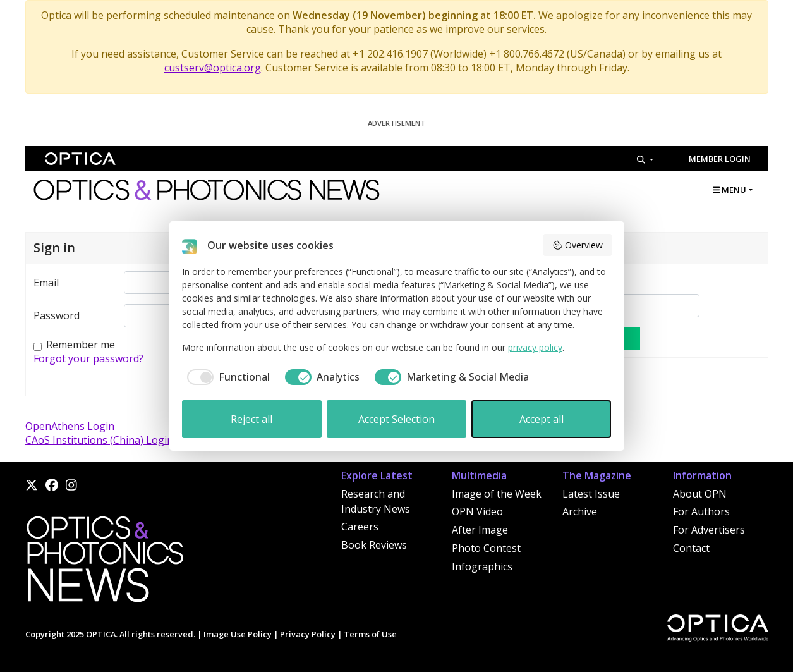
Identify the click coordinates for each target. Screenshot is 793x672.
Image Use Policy (238, 634)
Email (46, 283)
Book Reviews (374, 545)
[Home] (104, 563)
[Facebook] (52, 485)
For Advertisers (709, 530)
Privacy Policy (308, 634)
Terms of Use (370, 634)
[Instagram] (71, 485)
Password (57, 315)
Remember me (81, 345)
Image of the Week (497, 494)
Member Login (720, 159)
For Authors (701, 511)
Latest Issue (591, 494)
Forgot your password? (88, 358)
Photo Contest (486, 548)
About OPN (700, 494)
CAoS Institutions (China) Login (99, 440)
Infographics (482, 566)
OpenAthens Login (70, 426)
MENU (729, 190)
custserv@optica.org (213, 68)
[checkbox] (226, 377)
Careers (360, 527)
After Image (480, 530)
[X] (32, 485)
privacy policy (535, 347)
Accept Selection (396, 419)
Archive (580, 511)
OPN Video (477, 511)
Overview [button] (578, 245)
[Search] (645, 159)
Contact (691, 548)
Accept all (542, 419)
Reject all (251, 419)
